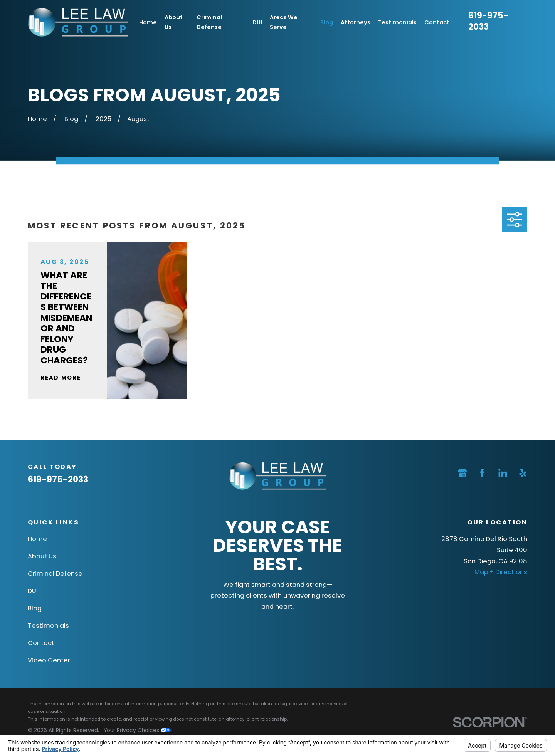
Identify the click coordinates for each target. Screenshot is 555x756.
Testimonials (48, 626)
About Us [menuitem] (174, 22)
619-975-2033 (488, 21)
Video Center (49, 660)
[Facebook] (482, 473)
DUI (33, 591)
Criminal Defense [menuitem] (209, 22)
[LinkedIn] (503, 473)
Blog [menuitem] (327, 22)
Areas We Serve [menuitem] (284, 22)
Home (37, 539)
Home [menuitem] (148, 22)
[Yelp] (523, 473)
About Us (42, 556)
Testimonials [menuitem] (397, 22)
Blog (35, 608)
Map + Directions (501, 572)
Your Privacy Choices (137, 730)
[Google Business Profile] (462, 473)
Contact (41, 643)
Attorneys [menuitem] (356, 22)
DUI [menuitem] (257, 22)
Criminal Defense (55, 574)
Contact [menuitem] (437, 22)
